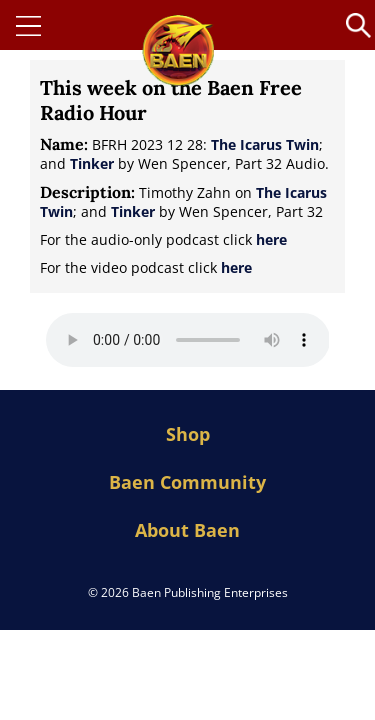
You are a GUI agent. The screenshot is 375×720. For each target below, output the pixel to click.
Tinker (92, 163)
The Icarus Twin (265, 144)
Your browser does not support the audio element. (188, 340)
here (271, 239)
